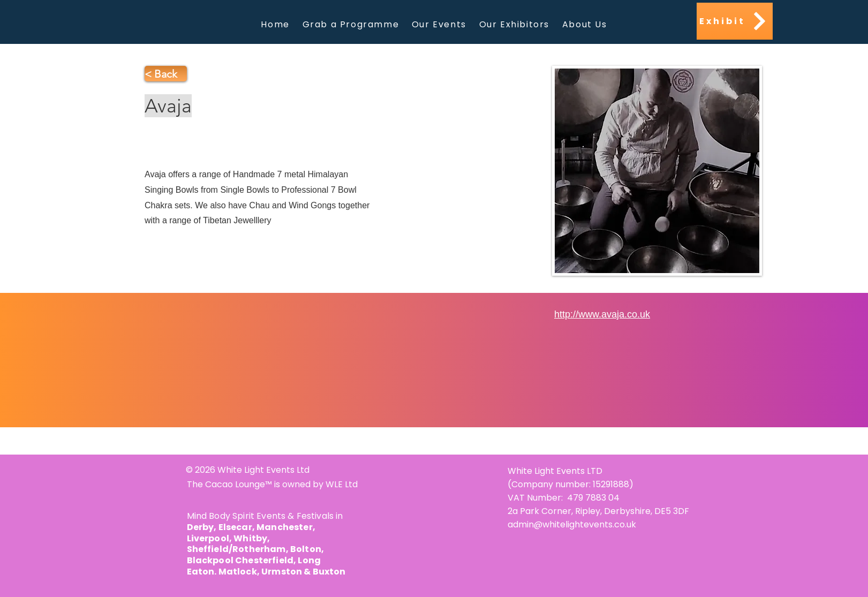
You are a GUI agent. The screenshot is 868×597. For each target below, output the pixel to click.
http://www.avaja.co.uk (602, 314)
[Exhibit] (735, 21)
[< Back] (166, 74)
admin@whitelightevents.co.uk (572, 524)
